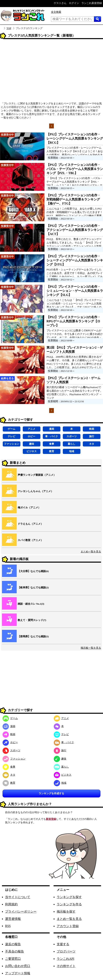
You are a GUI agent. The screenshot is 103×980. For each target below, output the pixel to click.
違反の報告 (13, 944)
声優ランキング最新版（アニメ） (37, 475)
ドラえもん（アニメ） (30, 524)
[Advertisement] (51, 72)
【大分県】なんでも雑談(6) (33, 571)
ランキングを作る (69, 904)
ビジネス (32, 451)
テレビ (11, 436)
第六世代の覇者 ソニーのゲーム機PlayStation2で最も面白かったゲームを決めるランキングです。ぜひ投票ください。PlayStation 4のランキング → (75, 391)
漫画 (52, 429)
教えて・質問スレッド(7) (32, 620)
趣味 (32, 444)
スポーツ (72, 436)
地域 (72, 451)
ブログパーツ (66, 951)
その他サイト (66, 966)
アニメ (31, 429)
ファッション (12, 444)
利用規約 (11, 904)
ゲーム (11, 429)
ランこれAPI (66, 959)
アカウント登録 (68, 926)
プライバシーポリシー (21, 912)
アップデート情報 (18, 973)
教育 (52, 451)
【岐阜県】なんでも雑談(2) (33, 587)
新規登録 (51, 819)
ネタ (92, 444)
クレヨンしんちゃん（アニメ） (36, 491)
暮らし (72, 444)
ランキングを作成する (51, 793)
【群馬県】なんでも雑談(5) (33, 636)
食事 (52, 444)
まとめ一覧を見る (91, 552)
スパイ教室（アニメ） (30, 540)
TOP (9, 28)
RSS (8, 926)
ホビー (31, 436)
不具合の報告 (15, 951)
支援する (63, 944)
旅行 (92, 436)
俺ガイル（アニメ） (29, 507)
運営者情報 (13, 919)
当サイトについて (18, 897)
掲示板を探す (66, 912)
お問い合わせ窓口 (18, 966)
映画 (92, 429)
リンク (50, 398)
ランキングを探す (69, 897)
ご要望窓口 (13, 959)
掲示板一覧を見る (91, 648)
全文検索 (56, 12)
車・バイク (51, 436)
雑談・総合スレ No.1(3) (31, 604)
